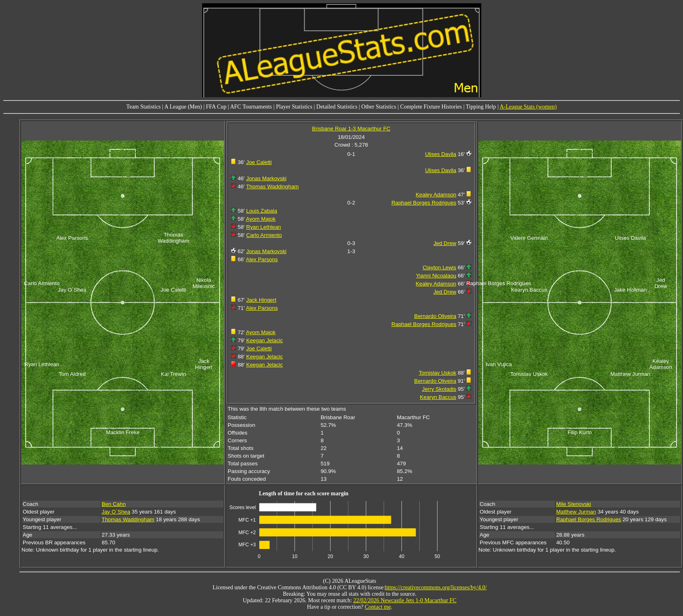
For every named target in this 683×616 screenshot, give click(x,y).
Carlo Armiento (264, 235)
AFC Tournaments (251, 107)
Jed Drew (445, 243)
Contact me (378, 607)
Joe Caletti (259, 162)
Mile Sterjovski (574, 504)
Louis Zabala (262, 211)
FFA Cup (216, 107)
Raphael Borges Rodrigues (424, 203)
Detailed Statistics (337, 107)
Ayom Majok (261, 219)
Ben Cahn (114, 504)
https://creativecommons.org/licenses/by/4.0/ (436, 587)
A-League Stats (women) (528, 107)
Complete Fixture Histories (431, 107)
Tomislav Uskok (438, 373)
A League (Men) (183, 107)
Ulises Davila (441, 154)
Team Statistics (144, 107)
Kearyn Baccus (438, 397)
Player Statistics (294, 107)
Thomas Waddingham (273, 187)
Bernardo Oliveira (435, 316)
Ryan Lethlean (264, 227)
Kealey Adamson (436, 195)
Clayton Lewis (439, 268)
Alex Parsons (262, 259)
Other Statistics (379, 107)
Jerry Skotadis (439, 389)
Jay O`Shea (116, 512)
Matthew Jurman (576, 512)
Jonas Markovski (266, 178)
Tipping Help (481, 107)
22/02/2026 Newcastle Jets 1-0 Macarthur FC (405, 600)
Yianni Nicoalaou (436, 276)
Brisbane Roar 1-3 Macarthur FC (351, 129)
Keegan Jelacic (265, 340)
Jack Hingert (261, 300)
